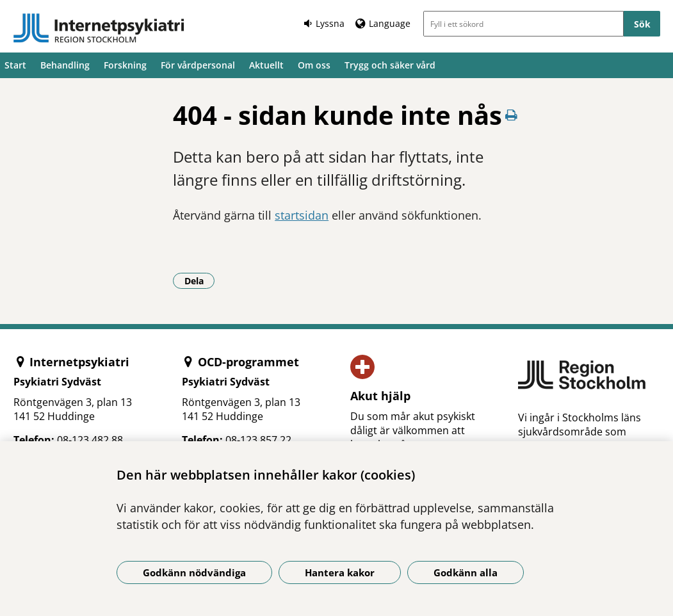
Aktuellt (266, 65)
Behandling (65, 65)
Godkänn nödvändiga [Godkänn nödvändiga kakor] (194, 572)
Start (15, 65)
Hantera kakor (340, 572)
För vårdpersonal (198, 65)
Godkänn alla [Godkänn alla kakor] (466, 572)
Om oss (314, 65)
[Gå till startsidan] (99, 28)
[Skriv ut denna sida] (512, 115)
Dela (200, 280)
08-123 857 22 (258, 440)
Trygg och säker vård (390, 65)
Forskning (125, 65)
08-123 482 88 (90, 440)
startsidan (302, 215)
